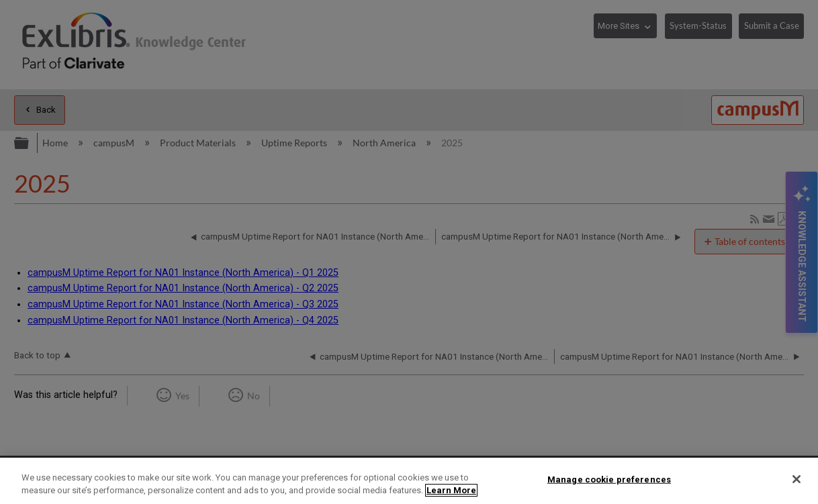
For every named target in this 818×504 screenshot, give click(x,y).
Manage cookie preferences (609, 480)
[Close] (797, 479)
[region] (409, 481)
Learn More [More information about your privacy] (451, 490)
